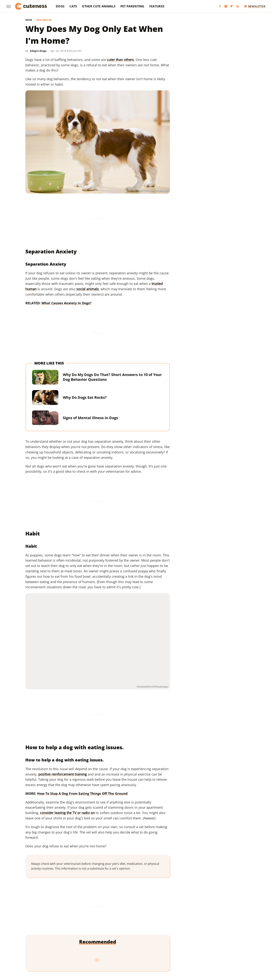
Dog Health (44, 20)
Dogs (60, 6)
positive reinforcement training (63, 774)
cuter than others (120, 60)
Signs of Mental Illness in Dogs (90, 418)
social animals (88, 289)
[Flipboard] (232, 6)
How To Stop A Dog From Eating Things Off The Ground (82, 793)
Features (157, 6)
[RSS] (238, 6)
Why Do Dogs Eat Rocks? (85, 397)
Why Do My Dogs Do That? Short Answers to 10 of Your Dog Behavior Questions (112, 377)
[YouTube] (226, 6)
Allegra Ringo (38, 51)
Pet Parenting (132, 6)
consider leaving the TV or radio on (67, 813)
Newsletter (255, 6)
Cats (73, 6)
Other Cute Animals (99, 6)
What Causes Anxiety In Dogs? (67, 303)
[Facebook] (220, 6)
